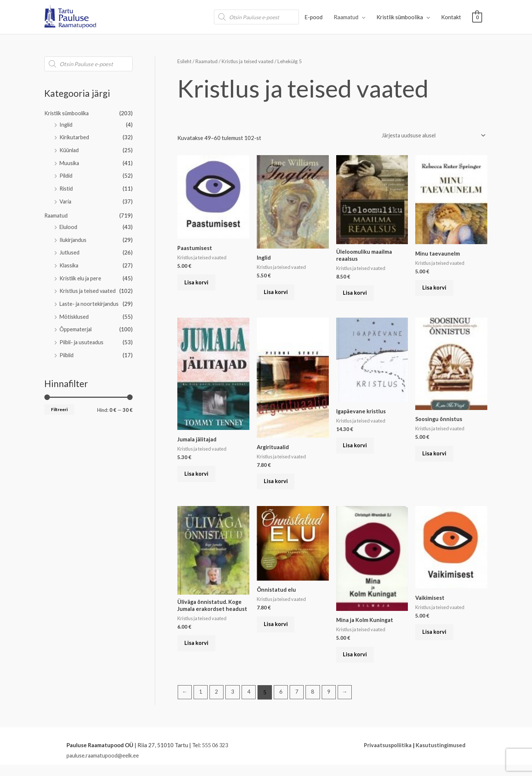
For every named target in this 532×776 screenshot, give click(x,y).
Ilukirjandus (74, 236)
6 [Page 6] (284, 704)
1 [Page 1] (202, 704)
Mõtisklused (75, 311)
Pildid (66, 174)
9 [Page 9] (333, 704)
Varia (66, 199)
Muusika (70, 161)
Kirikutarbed (75, 136)
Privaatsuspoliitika (387, 756)
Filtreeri (59, 403)
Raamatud (346, 17)
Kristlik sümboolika (400, 17)
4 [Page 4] (251, 704)
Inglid (66, 124)
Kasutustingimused (440, 756)
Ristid (67, 186)
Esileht (185, 61)
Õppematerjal (76, 324)
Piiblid (67, 348)
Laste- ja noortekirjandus (90, 298)
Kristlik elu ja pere (81, 274)
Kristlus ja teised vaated (89, 286)
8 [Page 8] (316, 704)
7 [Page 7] (300, 704)
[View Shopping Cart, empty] (477, 17)
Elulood (69, 224)
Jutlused (70, 249)
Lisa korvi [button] (199, 285)
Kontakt (451, 17)
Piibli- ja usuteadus (83, 336)
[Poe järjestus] (429, 136)
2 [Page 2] (218, 704)
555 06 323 (216, 756)
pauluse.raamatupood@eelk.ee (104, 767)
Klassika (70, 261)
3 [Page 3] (234, 704)
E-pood (313, 17)
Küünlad (69, 149)
